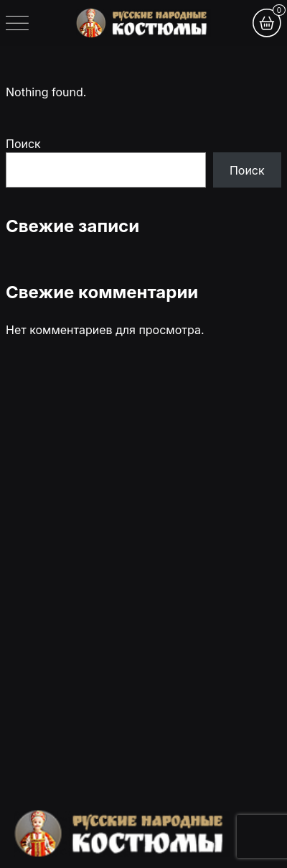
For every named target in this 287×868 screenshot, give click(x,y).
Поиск (23, 144)
